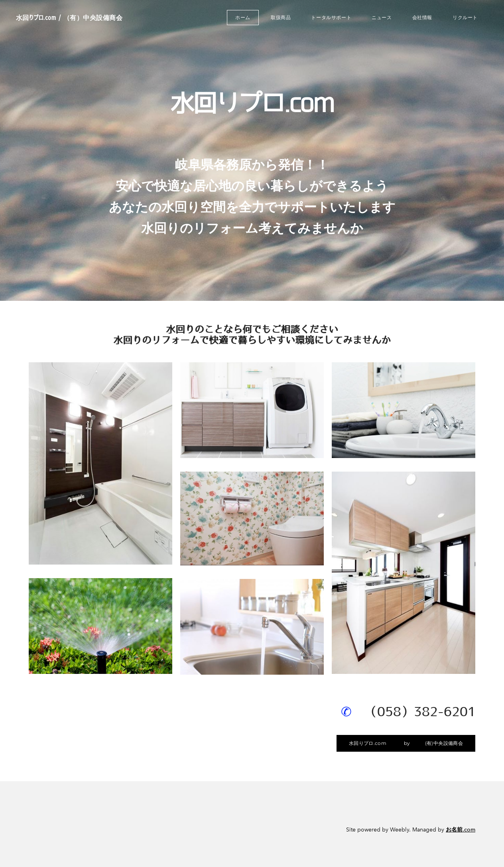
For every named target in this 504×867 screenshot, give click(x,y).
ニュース (382, 17)
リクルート (465, 17)
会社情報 (422, 17)
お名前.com (461, 830)
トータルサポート (331, 17)
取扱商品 (281, 17)
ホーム (243, 17)
